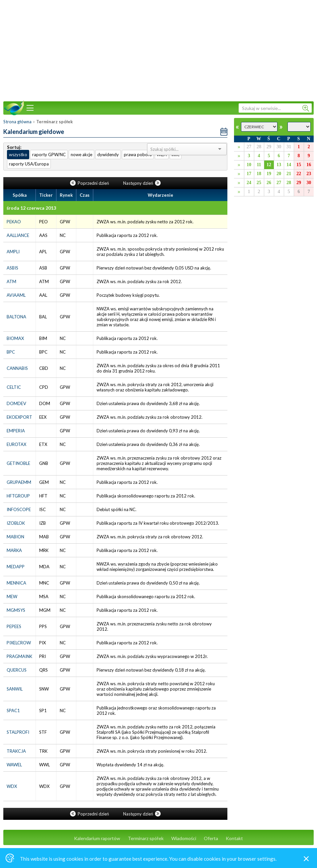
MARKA (14, 550)
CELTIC (14, 387)
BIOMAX (15, 338)
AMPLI (13, 252)
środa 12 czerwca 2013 (31, 208)
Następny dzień (142, 183)
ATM (11, 281)
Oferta (211, 838)
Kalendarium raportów (97, 838)
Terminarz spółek (146, 838)
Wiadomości (184, 838)
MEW (12, 597)
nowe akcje (81, 155)
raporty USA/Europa (29, 164)
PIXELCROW (19, 643)
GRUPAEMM (19, 482)
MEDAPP (16, 567)
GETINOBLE (18, 463)
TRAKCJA (16, 751)
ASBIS (12, 268)
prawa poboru (138, 155)
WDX (12, 786)
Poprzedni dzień (90, 183)
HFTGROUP (18, 496)
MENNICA (16, 583)
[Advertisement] (159, 50)
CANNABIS (17, 368)
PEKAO (14, 222)
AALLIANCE (18, 235)
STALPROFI (18, 732)
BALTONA (16, 317)
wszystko (18, 155)
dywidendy (108, 155)
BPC (11, 352)
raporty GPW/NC (49, 155)
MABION (15, 537)
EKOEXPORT (19, 417)
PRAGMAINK (19, 656)
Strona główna (17, 122)
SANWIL (15, 689)
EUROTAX (16, 444)
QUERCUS (17, 670)
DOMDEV (16, 403)
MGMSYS (16, 610)
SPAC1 (13, 710)
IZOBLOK (16, 523)
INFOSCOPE (19, 509)
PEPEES (14, 626)
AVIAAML (16, 295)
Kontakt (234, 838)
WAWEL (14, 765)
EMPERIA (16, 431)
